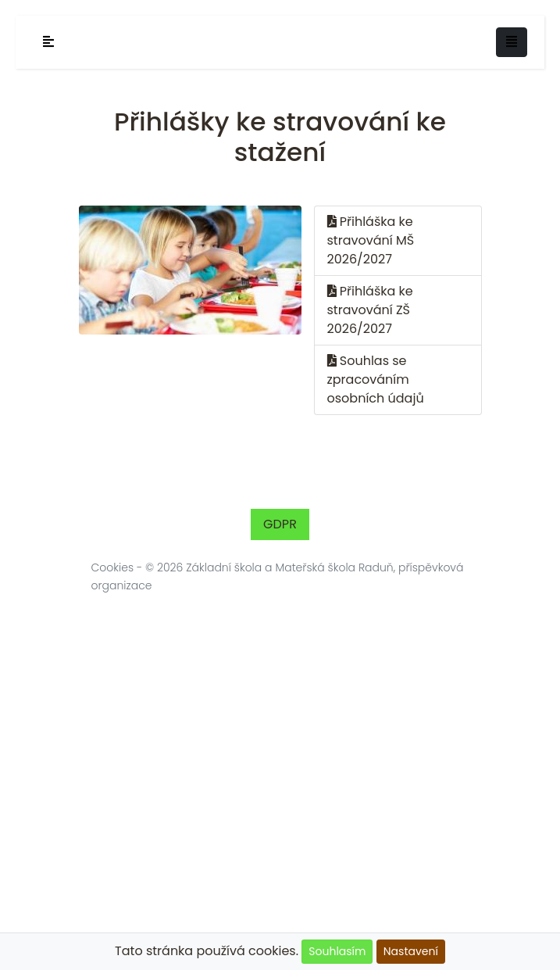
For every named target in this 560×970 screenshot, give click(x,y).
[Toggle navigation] (512, 42)
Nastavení (411, 951)
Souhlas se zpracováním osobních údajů (376, 379)
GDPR (280, 524)
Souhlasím (337, 951)
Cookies (113, 567)
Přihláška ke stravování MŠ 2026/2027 (371, 240)
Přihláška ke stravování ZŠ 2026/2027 (370, 310)
